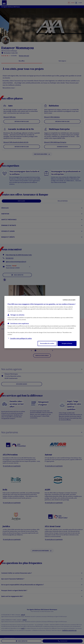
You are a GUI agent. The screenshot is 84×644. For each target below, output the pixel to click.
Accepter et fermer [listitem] (67, 343)
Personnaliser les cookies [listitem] (47, 343)
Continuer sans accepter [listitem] (69, 300)
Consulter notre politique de (21, 338)
